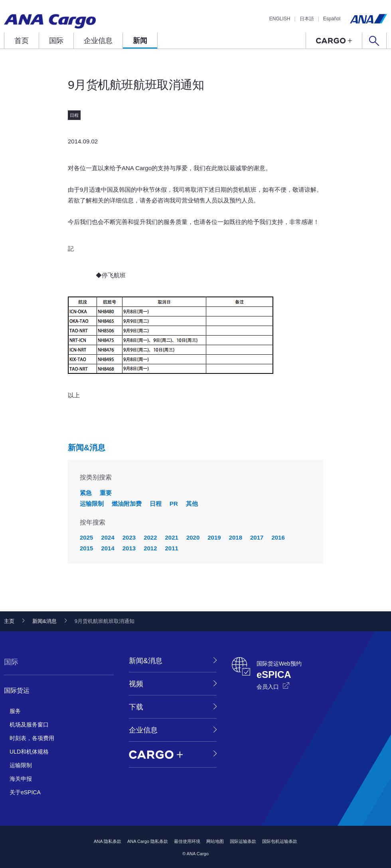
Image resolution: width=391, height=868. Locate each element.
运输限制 (92, 504)
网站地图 (215, 841)
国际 (56, 41)
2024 (108, 537)
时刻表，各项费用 (32, 738)
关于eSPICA (25, 792)
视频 (136, 684)
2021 (172, 537)
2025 (86, 537)
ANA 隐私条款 (108, 841)
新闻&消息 (87, 448)
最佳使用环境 (187, 841)
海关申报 (21, 779)
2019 (214, 537)
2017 (257, 537)
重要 (106, 493)
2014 (108, 548)
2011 (172, 548)
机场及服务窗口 (29, 725)
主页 (9, 621)
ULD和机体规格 (29, 752)
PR (174, 504)
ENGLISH (280, 19)
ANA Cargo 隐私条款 (148, 841)
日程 (156, 504)
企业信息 (98, 41)
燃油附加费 (127, 504)
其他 (192, 504)
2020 (193, 537)
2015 (86, 548)
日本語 (307, 19)
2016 (278, 537)
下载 (136, 707)
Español (332, 19)
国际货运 (17, 690)
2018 (236, 537)
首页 (22, 41)
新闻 (140, 41)
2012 (150, 548)
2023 (129, 537)
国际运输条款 (243, 841)
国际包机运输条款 (280, 841)
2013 (129, 548)
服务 (15, 711)
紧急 (86, 493)
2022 (150, 537)
